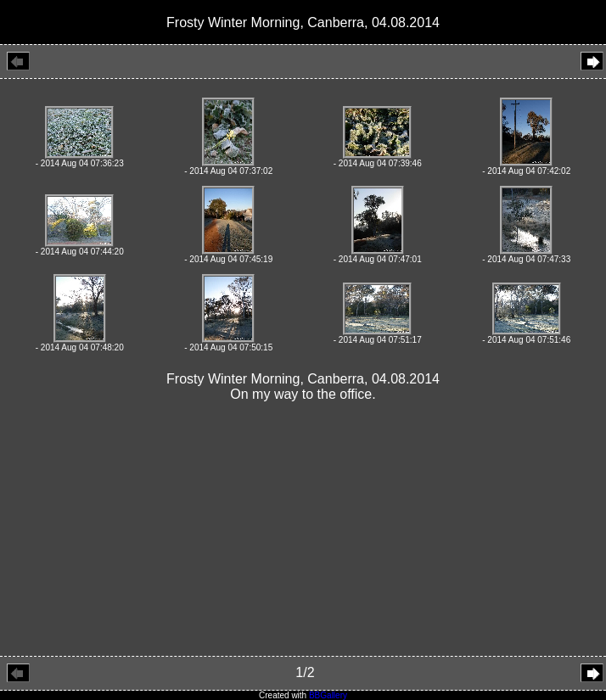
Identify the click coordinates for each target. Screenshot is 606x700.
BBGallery (328, 695)
